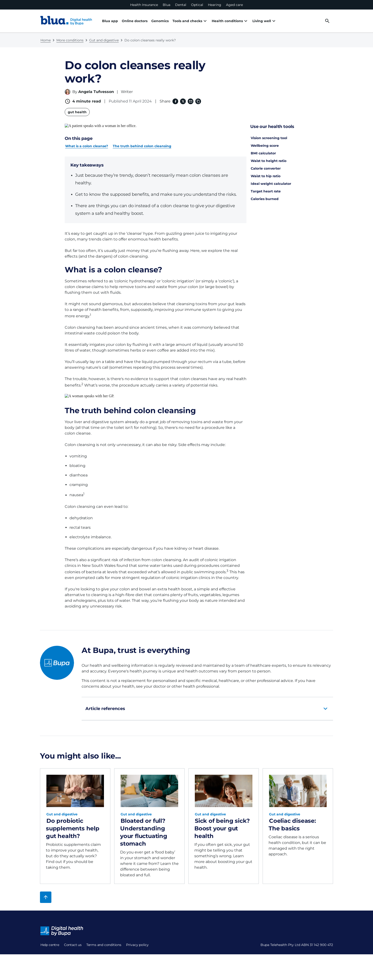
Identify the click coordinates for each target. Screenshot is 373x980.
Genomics (160, 21)
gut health (77, 112)
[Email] (191, 101)
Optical (197, 5)
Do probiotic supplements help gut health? (73, 820)
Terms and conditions (104, 936)
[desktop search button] (327, 21)
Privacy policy (137, 936)
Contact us (73, 936)
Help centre (50, 936)
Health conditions (222, 21)
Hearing (215, 5)
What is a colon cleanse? (87, 142)
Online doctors (135, 21)
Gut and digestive (104, 40)
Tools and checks (187, 21)
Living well (250, 21)
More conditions (70, 40)
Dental (181, 5)
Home (46, 40)
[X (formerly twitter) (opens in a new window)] (183, 101)
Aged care (234, 5)
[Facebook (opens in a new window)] (175, 101)
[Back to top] (46, 889)
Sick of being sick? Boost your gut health (222, 820)
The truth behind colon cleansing (142, 142)
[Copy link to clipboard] (198, 101)
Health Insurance (144, 5)
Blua (167, 5)
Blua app (110, 21)
